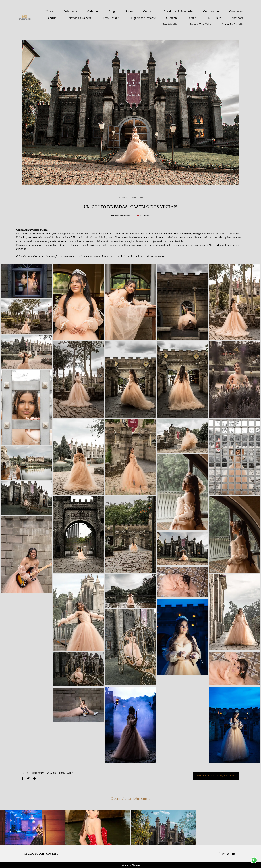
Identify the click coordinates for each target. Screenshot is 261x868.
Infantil (193, 18)
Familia (51, 18)
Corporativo (211, 11)
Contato (148, 11)
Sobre (129, 11)
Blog (112, 11)
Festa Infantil (112, 18)
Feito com (130, 865)
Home (50, 11)
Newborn (238, 18)
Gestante (172, 18)
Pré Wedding (171, 24)
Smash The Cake (201, 24)
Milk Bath (215, 18)
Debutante (70, 11)
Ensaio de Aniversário (178, 11)
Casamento (236, 11)
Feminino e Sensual (80, 18)
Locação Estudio (233, 24)
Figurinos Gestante (143, 18)
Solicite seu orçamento (216, 776)
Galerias (93, 11)
